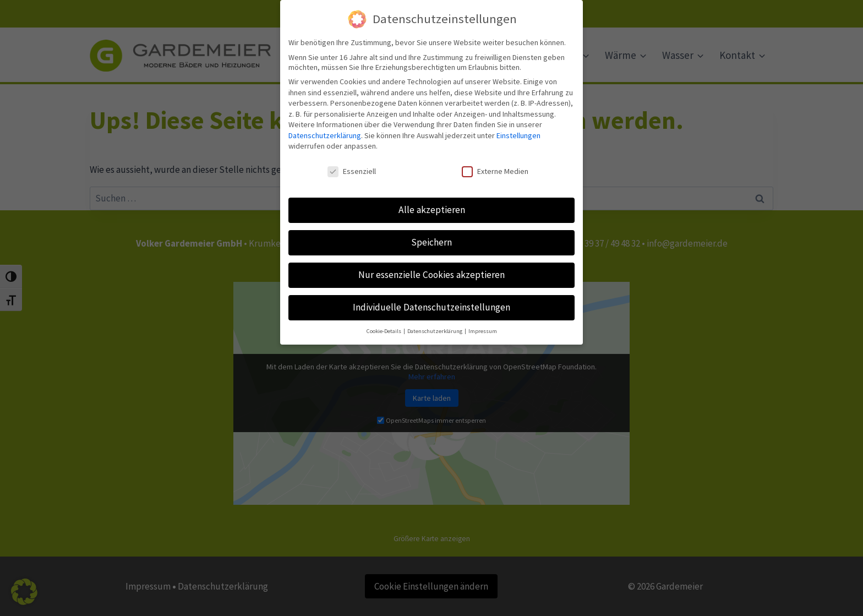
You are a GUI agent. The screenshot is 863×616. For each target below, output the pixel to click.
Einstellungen (518, 128)
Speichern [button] (431, 235)
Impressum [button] (483, 324)
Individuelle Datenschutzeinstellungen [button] (431, 300)
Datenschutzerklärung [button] (435, 324)
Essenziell (352, 165)
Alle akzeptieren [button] (432, 203)
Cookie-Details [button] (384, 324)
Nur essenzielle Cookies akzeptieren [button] (431, 268)
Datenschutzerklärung (325, 128)
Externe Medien (495, 165)
